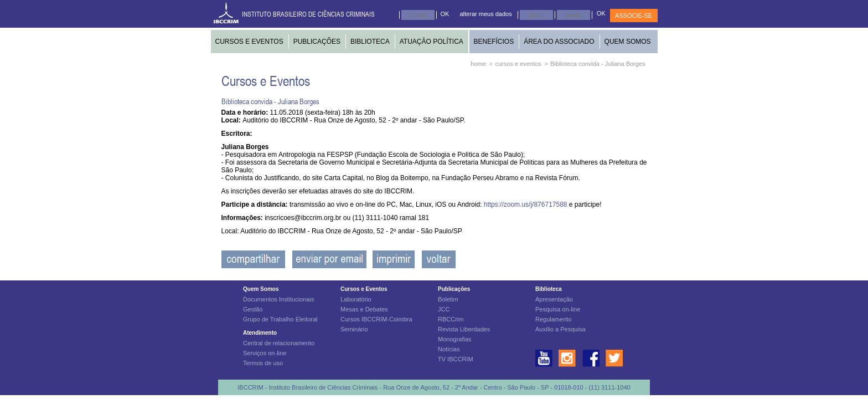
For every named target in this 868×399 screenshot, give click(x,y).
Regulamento (553, 319)
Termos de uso (263, 363)
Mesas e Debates (364, 309)
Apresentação (554, 299)
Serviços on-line (265, 353)
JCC (444, 309)
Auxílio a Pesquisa (560, 329)
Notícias (449, 349)
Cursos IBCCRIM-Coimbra (376, 319)
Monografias (455, 339)
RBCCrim (451, 319)
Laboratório (356, 299)
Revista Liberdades (464, 329)
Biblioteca (549, 289)
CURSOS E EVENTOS (249, 42)
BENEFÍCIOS (494, 42)
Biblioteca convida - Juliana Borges (598, 64)
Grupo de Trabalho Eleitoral (280, 319)
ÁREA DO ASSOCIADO (559, 42)
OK (445, 14)
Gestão (253, 309)
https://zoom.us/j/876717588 (526, 204)
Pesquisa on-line (558, 309)
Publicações (454, 289)
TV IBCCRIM (456, 359)
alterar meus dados (486, 14)
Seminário (354, 329)
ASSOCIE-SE (634, 16)
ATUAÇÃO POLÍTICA (432, 42)
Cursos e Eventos (364, 289)
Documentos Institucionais (278, 299)
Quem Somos (261, 289)
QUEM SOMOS (628, 42)
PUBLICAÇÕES (317, 42)
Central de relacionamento (279, 343)
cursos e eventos (518, 64)
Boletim (448, 299)
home (478, 64)
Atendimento (260, 333)
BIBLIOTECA (370, 42)
